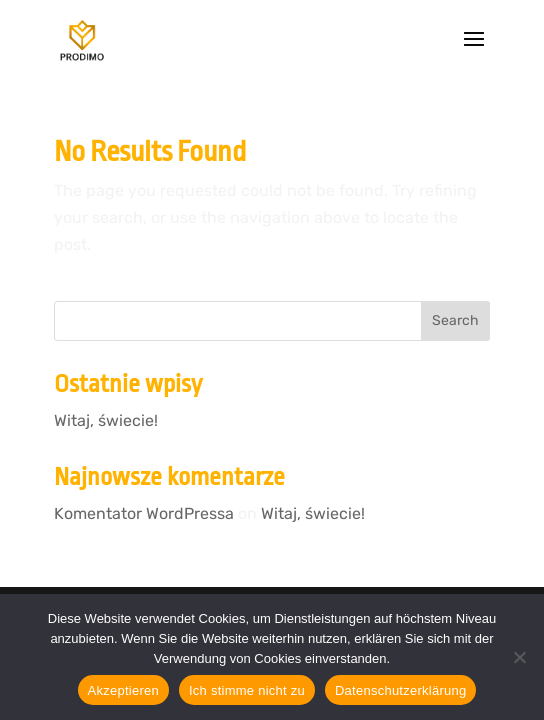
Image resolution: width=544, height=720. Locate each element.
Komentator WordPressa (144, 513)
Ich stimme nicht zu (247, 690)
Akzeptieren (123, 690)
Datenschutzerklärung (400, 690)
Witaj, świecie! (106, 420)
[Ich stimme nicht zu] (519, 657)
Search (455, 320)
